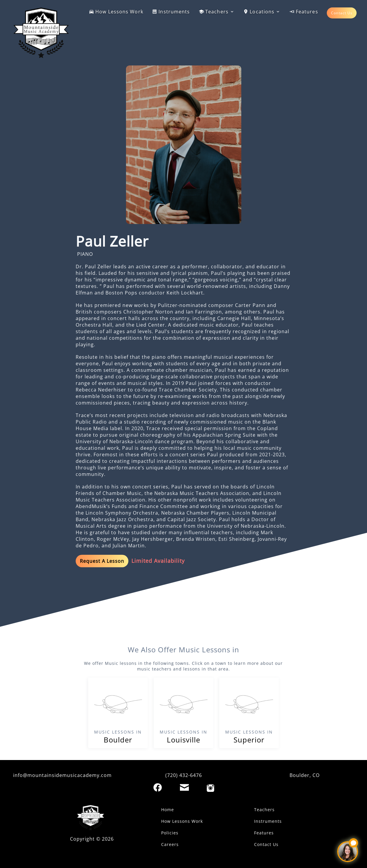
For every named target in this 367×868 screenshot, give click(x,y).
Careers (170, 844)
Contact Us (342, 13)
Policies (170, 833)
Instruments (171, 12)
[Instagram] (210, 788)
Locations (262, 12)
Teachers (217, 12)
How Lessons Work (116, 12)
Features (304, 12)
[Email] (184, 787)
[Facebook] (158, 787)
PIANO (85, 254)
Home (168, 810)
